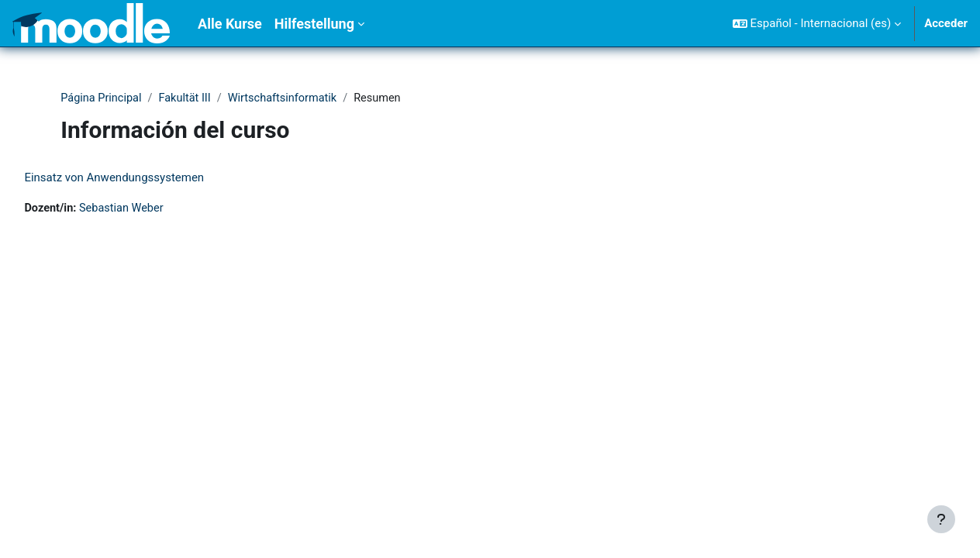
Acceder (946, 23)
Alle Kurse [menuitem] (230, 24)
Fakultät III (188, 98)
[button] (817, 23)
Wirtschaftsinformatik (289, 98)
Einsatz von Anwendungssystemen (149, 178)
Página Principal (102, 98)
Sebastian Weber (159, 209)
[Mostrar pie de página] (941, 519)
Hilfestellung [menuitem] (314, 24)
